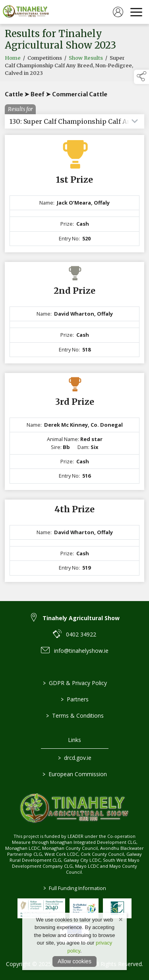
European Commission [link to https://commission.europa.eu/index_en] (75, 774)
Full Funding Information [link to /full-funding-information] (75, 888)
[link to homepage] (26, 12)
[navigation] (136, 12)
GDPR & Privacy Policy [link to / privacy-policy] (74, 683)
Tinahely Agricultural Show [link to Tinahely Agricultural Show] (81, 618)
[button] (141, 77)
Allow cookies (74, 961)
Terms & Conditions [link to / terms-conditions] (74, 715)
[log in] (118, 12)
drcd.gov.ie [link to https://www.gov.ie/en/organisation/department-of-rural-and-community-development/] (75, 758)
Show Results (86, 60)
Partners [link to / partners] (75, 699)
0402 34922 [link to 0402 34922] (81, 634)
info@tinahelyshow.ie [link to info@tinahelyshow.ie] (81, 651)
